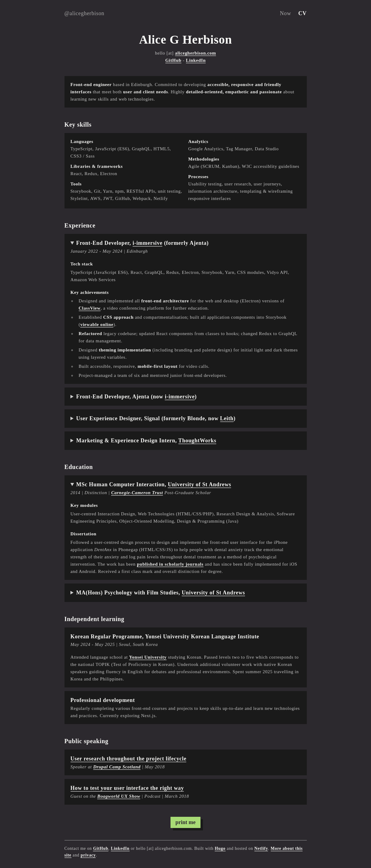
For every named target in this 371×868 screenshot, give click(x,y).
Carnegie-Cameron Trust (137, 493)
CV (302, 13)
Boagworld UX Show (119, 796)
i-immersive (148, 243)
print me (185, 822)
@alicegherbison (84, 13)
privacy (88, 855)
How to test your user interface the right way (127, 788)
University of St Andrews (199, 484)
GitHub (173, 60)
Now (285, 13)
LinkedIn (196, 60)
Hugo (220, 848)
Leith (227, 418)
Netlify (261, 848)
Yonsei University (148, 657)
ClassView (90, 308)
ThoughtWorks (197, 441)
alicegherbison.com (196, 53)
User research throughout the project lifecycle (129, 759)
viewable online (97, 324)
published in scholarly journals (170, 564)
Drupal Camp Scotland (117, 767)
